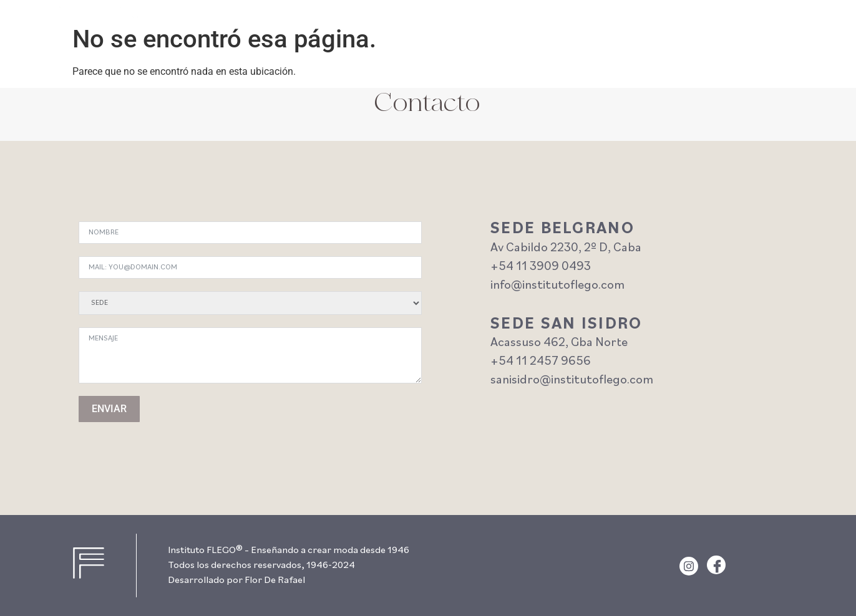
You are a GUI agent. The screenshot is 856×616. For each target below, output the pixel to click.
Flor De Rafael (275, 580)
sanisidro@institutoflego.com (572, 380)
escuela (691, 21)
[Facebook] (716, 565)
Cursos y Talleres (618, 21)
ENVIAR (109, 409)
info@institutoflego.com (557, 286)
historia (744, 21)
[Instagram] (689, 566)
